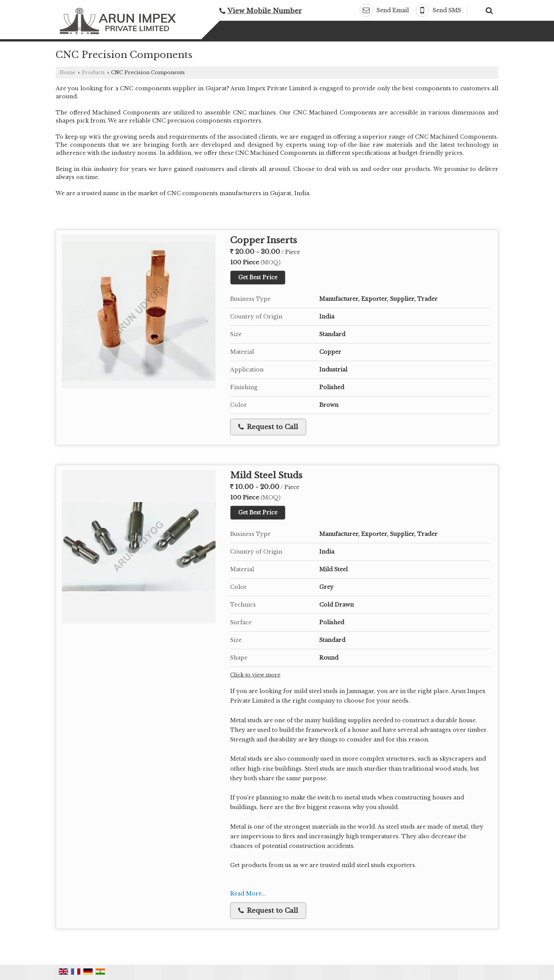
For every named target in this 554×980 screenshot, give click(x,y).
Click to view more (255, 675)
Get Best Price (258, 277)
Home (68, 72)
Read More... (248, 894)
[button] (265, 11)
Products (93, 72)
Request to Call (268, 427)
